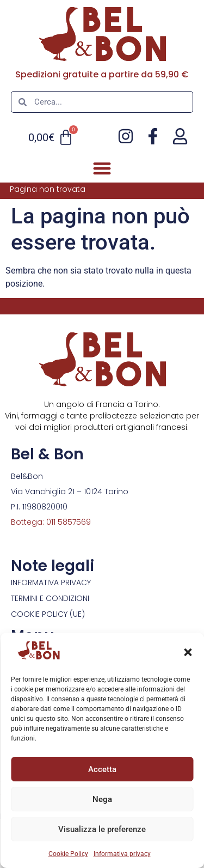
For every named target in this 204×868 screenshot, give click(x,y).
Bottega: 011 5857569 (51, 522)
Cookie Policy (68, 854)
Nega (102, 799)
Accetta (102, 769)
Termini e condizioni (50, 598)
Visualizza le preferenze (102, 829)
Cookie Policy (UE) (48, 614)
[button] (188, 652)
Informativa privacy (122, 854)
